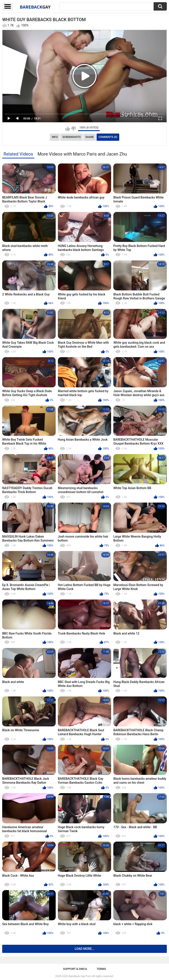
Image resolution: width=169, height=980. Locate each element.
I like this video (68, 129)
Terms (101, 969)
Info (55, 137)
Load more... (85, 949)
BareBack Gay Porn (80, 976)
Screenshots (72, 137)
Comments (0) (108, 137)
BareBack (35, 7)
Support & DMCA (75, 969)
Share (90, 137)
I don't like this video (73, 129)
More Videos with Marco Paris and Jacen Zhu (82, 154)
